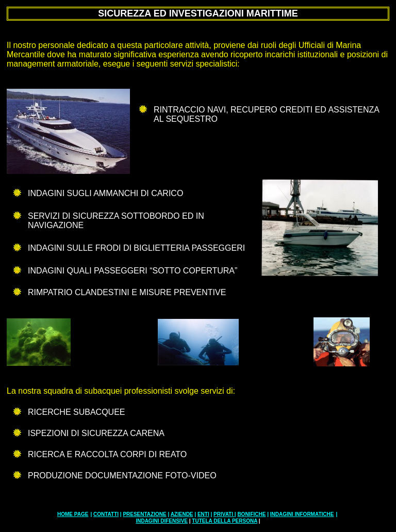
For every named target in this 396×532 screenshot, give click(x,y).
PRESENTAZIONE (144, 514)
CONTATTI (106, 514)
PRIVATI (224, 514)
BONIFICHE (251, 514)
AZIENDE (182, 514)
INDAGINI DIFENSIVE (162, 521)
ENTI (203, 514)
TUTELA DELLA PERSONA (225, 521)
